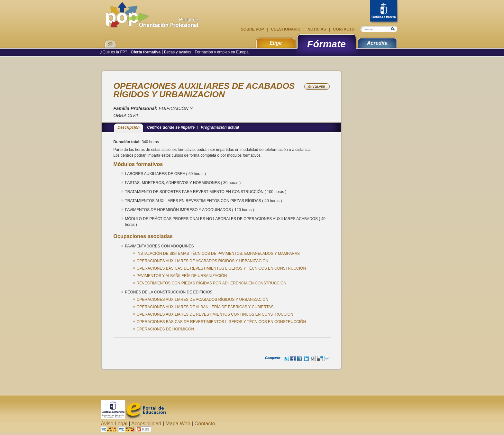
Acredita (377, 43)
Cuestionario (286, 29)
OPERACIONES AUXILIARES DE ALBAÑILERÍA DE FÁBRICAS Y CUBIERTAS (205, 307)
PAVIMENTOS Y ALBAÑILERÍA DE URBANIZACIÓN (182, 276)
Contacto (343, 29)
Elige (276, 43)
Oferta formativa (146, 52)
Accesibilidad (146, 424)
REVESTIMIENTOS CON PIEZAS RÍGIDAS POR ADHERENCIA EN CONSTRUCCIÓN (212, 283)
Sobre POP (253, 29)
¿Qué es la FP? (114, 52)
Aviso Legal (114, 424)
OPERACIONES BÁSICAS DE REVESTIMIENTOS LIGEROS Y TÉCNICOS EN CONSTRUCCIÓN (221, 268)
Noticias (317, 29)
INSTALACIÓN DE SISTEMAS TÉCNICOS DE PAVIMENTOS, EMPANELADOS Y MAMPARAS (218, 254)
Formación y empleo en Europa (221, 52)
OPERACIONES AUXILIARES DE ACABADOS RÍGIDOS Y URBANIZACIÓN (203, 261)
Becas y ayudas (178, 52)
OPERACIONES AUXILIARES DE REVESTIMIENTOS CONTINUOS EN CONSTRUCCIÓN (215, 314)
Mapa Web (178, 424)
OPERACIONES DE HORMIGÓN (165, 329)
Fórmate (326, 44)
